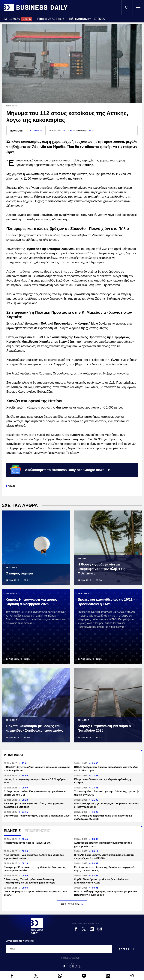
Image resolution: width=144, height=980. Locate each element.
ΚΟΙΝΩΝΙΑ (36, 130)
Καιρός (11, 486)
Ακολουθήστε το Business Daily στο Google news (60, 470)
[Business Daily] (37, 926)
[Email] (59, 949)
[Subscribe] (125, 949)
